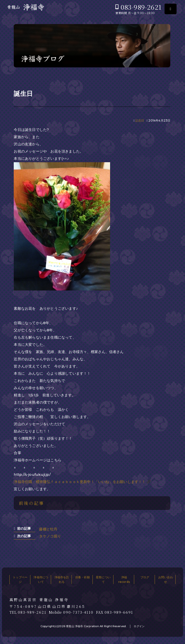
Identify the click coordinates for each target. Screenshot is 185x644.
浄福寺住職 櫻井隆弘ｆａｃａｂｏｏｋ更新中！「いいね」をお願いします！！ (80, 482)
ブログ (145, 577)
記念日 (140, 120)
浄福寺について (41, 580)
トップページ (20, 580)
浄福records (124, 580)
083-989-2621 (141, 7)
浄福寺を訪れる (62, 580)
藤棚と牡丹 (48, 529)
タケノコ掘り (50, 536)
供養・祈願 (83, 577)
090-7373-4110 (78, 612)
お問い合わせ (166, 580)
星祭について (103, 580)
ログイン (139, 626)
